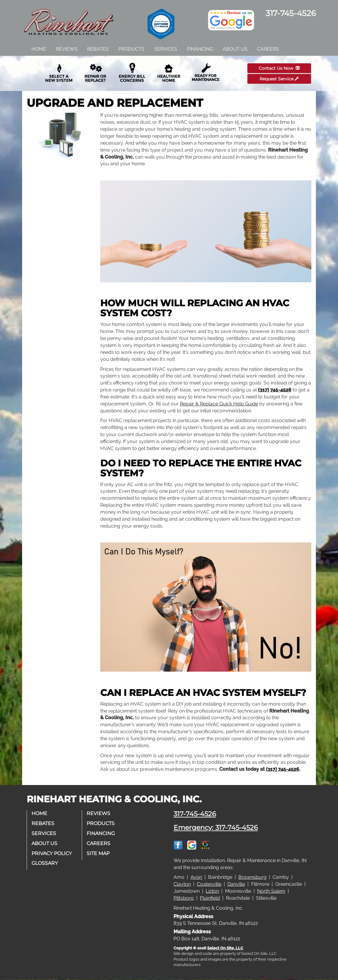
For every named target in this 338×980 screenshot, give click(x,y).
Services (166, 49)
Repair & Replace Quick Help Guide (219, 404)
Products (131, 49)
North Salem (271, 891)
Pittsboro (184, 898)
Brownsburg (252, 877)
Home (39, 49)
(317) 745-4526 (275, 390)
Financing (200, 49)
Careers (268, 49)
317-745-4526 (195, 814)
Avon (196, 877)
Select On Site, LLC (225, 948)
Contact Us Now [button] (279, 68)
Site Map (98, 853)
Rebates (98, 49)
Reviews (67, 49)
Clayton (182, 884)
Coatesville (209, 884)
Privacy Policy (52, 853)
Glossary (45, 863)
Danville (236, 884)
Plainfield (210, 898)
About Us (235, 49)
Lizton (212, 891)
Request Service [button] (279, 79)
